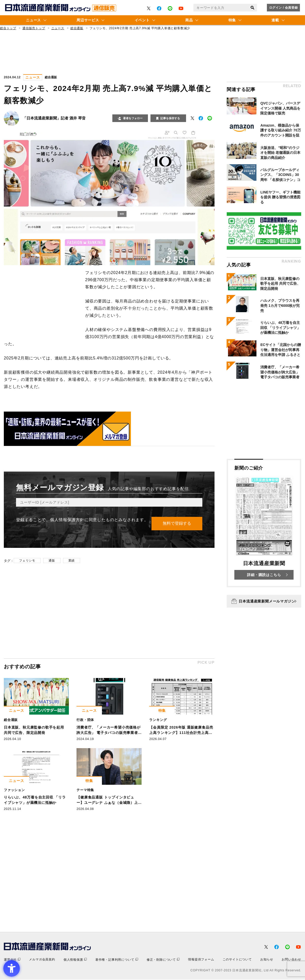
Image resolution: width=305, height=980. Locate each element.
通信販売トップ (34, 28)
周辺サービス (88, 20)
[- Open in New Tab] (149, 8)
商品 (189, 20)
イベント (142, 20)
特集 (232, 20)
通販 (52, 561)
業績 (72, 561)
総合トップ (8, 28)
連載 (275, 20)
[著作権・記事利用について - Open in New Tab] (117, 960)
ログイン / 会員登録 (284, 8)
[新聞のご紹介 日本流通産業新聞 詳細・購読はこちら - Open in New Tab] (264, 523)
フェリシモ (27, 561)
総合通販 (77, 28)
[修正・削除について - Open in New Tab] (163, 960)
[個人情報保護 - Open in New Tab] (75, 960)
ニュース (33, 20)
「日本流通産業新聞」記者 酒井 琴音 (54, 118)
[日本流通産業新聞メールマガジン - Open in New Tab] (264, 601)
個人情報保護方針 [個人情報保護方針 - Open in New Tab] (67, 520)
